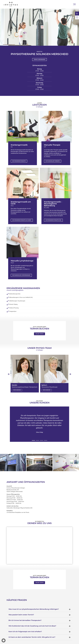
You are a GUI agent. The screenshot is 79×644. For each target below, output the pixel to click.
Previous (9, 374)
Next (70, 374)
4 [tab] (46, 440)
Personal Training (58, 4)
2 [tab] (37, 440)
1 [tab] (33, 440)
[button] (4, 640)
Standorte (25, 4)
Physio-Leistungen (40, 4)
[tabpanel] (39, 424)
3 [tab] (42, 440)
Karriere (72, 4)
